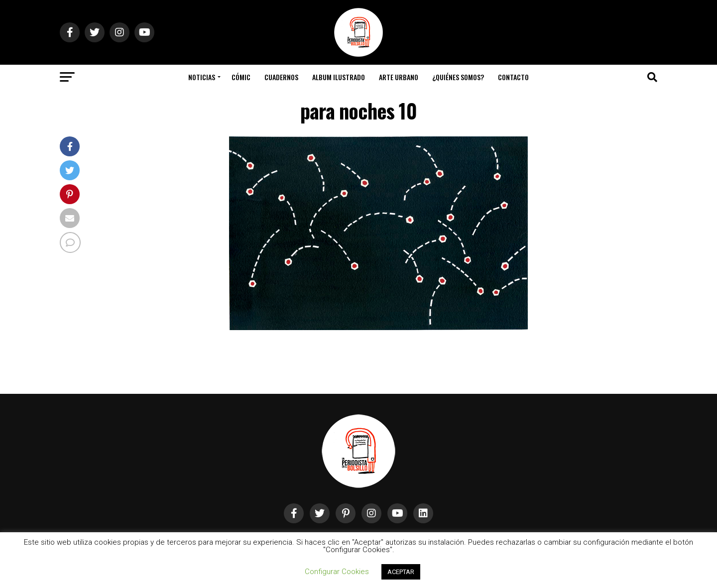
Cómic (241, 77)
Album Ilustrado (339, 77)
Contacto (513, 77)
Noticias (202, 77)
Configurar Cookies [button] (337, 572)
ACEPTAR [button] (401, 572)
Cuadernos (281, 77)
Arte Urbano (399, 77)
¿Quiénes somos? (458, 77)
